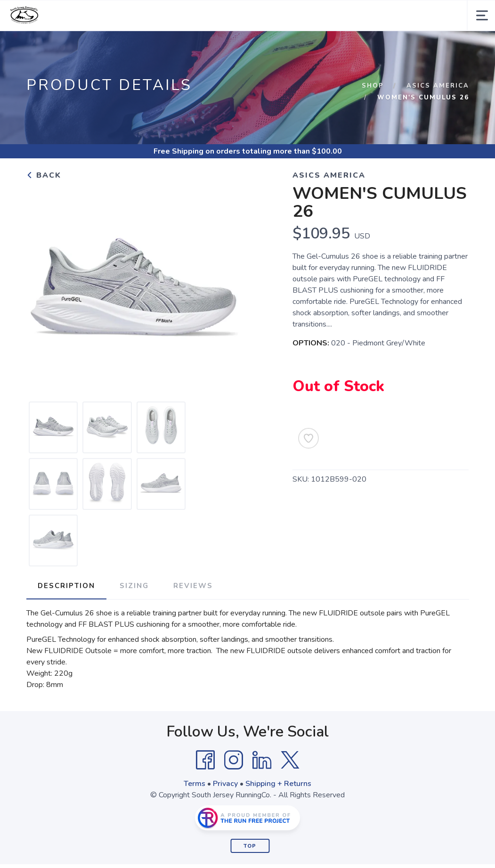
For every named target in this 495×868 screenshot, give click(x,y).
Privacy (225, 784)
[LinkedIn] (262, 760)
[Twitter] (290, 760)
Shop (373, 86)
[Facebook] (205, 760)
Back (44, 175)
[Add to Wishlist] (308, 438)
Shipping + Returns (278, 784)
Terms (195, 784)
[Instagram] (234, 760)
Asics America (438, 86)
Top (250, 846)
